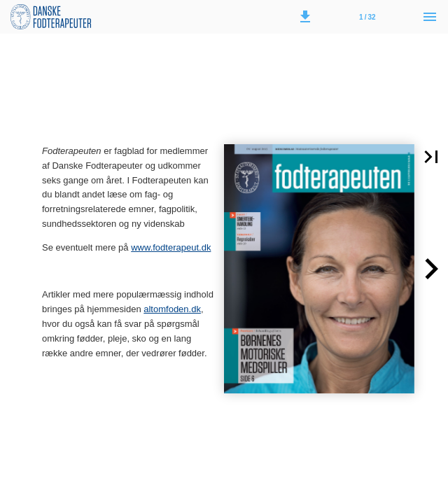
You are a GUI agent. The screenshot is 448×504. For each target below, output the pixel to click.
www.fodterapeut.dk (171, 247)
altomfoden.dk (172, 309)
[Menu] (430, 17)
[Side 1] (367, 17)
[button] (305, 17)
